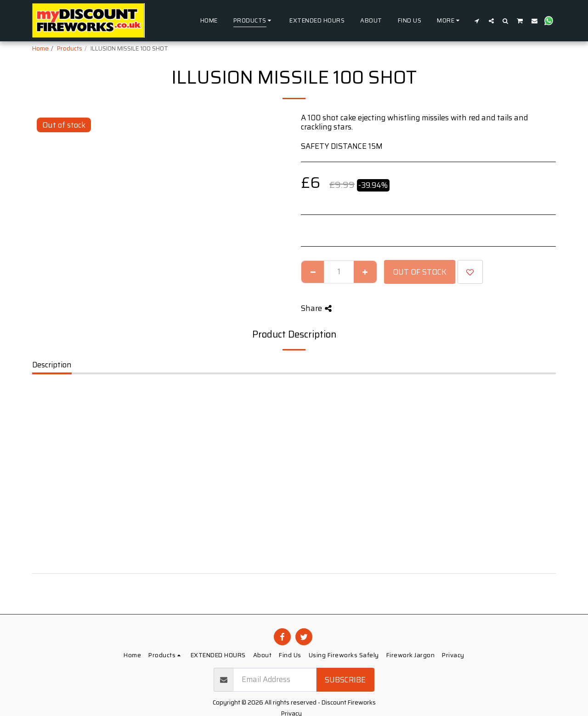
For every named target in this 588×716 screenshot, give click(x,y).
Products (70, 48)
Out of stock (420, 272)
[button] (477, 21)
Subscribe (345, 680)
